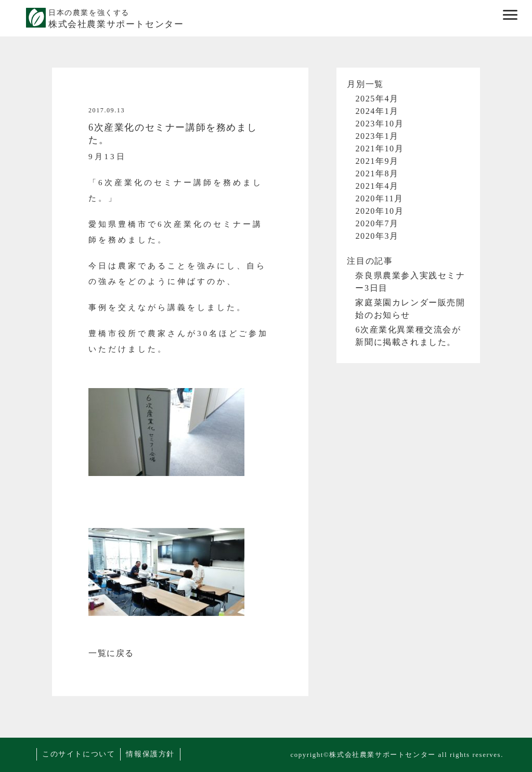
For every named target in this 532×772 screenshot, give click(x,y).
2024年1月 (377, 111)
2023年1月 (377, 136)
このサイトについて (79, 754)
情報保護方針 (150, 754)
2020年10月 (379, 211)
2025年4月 (377, 99)
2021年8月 (377, 173)
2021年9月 (377, 161)
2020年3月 (377, 236)
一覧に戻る (111, 653)
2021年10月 (379, 149)
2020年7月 (377, 223)
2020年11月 (379, 198)
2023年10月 (379, 124)
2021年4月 (377, 186)
